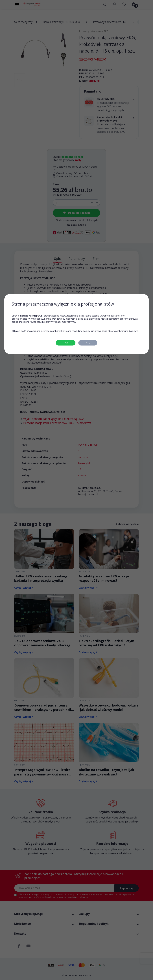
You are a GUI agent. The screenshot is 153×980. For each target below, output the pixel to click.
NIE (88, 343)
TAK (66, 343)
